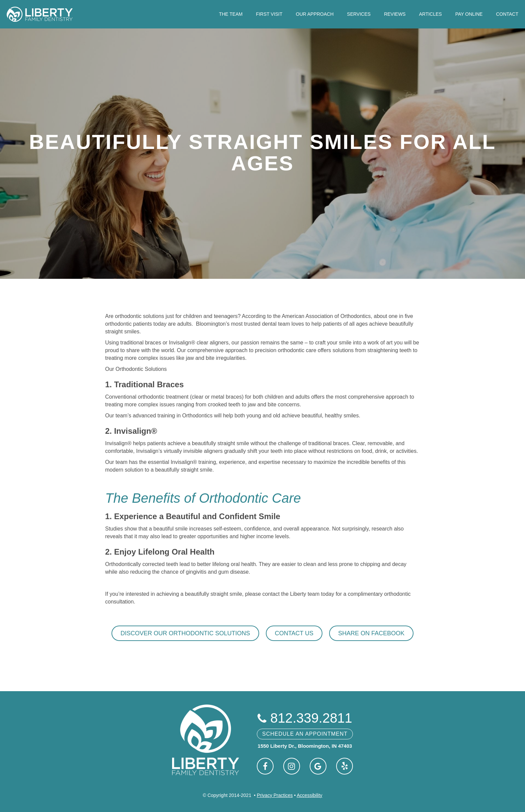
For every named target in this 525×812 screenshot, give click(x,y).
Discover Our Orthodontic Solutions (185, 633)
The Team (231, 14)
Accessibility (309, 795)
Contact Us (294, 633)
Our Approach (315, 14)
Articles (430, 14)
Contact (507, 14)
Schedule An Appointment (305, 734)
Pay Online (469, 14)
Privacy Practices (275, 795)
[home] (40, 14)
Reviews (395, 14)
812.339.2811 (305, 718)
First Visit (269, 14)
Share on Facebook (371, 633)
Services (359, 14)
